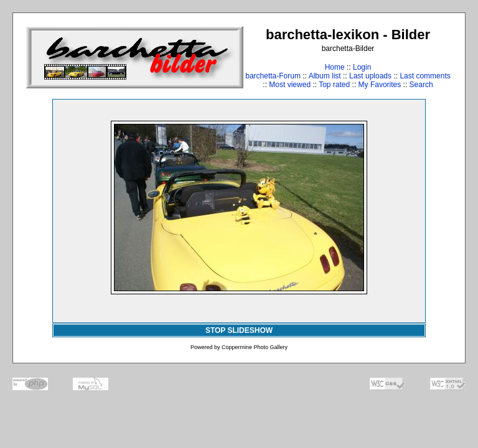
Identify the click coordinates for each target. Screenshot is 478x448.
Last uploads (370, 76)
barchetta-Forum (273, 76)
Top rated (334, 85)
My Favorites (380, 85)
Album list (325, 76)
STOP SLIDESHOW (239, 330)
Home (335, 67)
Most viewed (290, 85)
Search (421, 85)
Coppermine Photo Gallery (255, 347)
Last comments (425, 76)
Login (362, 67)
